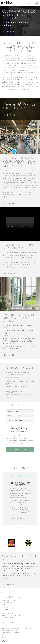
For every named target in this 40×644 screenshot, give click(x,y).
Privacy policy (6, 635)
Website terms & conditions (11, 633)
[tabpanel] (20, 498)
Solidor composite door (30, 75)
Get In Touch (9, 115)
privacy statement (23, 443)
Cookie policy (6, 637)
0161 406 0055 (8, 613)
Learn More (9, 273)
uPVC (17, 183)
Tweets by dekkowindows (9, 593)
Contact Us (9, 31)
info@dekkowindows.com (12, 616)
